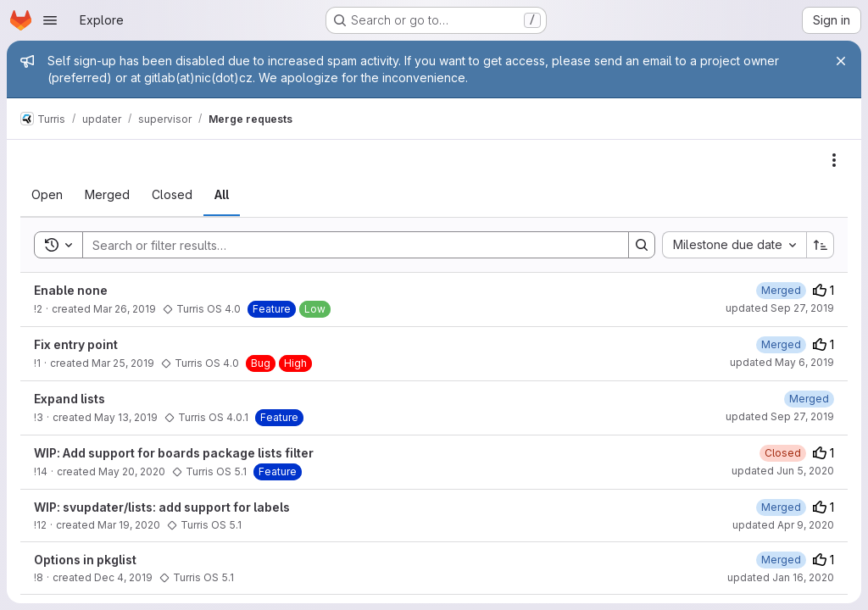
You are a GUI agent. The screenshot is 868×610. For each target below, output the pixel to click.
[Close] (841, 61)
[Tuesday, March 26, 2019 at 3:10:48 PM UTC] (781, 290)
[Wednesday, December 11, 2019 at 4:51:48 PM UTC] (781, 560)
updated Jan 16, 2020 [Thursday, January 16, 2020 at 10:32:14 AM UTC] (781, 577)
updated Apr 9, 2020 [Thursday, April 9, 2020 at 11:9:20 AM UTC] (783, 525)
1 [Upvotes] (823, 290)
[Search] (347, 245)
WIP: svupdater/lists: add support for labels (162, 507)
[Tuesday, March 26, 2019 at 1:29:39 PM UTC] (781, 344)
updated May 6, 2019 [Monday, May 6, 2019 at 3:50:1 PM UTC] (782, 362)
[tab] (47, 195)
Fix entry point (76, 344)
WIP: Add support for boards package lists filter (174, 453)
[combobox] (734, 245)
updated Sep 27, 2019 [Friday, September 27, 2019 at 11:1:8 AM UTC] (780, 308)
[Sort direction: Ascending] (821, 245)
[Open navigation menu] (50, 20)
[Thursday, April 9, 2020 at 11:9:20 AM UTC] (781, 507)
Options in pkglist (85, 560)
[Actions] (834, 160)
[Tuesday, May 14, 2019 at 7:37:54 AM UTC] (809, 399)
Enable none (71, 290)
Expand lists (70, 399)
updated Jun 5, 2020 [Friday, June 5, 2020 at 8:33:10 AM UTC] (783, 471)
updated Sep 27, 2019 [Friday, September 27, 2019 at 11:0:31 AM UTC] (780, 416)
